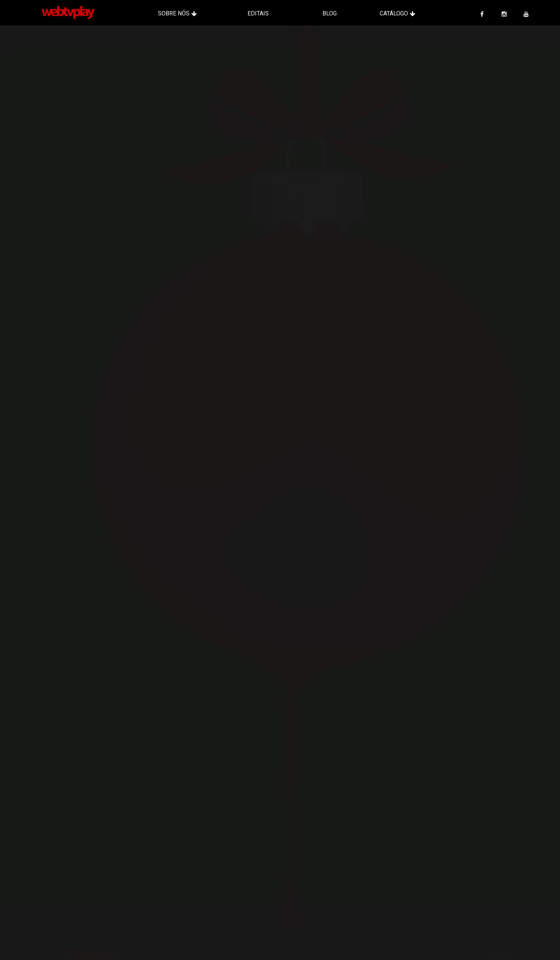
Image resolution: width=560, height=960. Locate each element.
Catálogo (394, 13)
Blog (330, 13)
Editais (258, 13)
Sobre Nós (174, 13)
